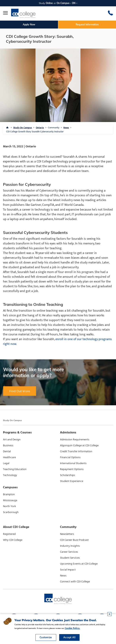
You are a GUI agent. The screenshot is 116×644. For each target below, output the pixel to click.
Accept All (69, 637)
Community (54, 128)
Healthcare (9, 457)
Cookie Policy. (72, 628)
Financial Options (70, 457)
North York (10, 506)
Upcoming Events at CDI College (79, 564)
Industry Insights (70, 546)
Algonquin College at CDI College (79, 446)
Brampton (9, 494)
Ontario (40, 128)
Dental (7, 451)
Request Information (87, 24)
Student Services (70, 558)
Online (49, 3)
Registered (9, 534)
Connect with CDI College (75, 582)
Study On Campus (23, 128)
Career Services (69, 552)
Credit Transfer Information (76, 451)
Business (8, 446)
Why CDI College (13, 540)
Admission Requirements (75, 440)
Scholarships (68, 475)
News (66, 128)
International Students (73, 463)
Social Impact (68, 570)
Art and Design (12, 440)
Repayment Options (72, 469)
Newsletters (67, 534)
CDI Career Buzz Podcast (74, 540)
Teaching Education (15, 469)
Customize (46, 637)
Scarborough (11, 512)
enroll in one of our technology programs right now (57, 342)
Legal (6, 463)
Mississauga (10, 500)
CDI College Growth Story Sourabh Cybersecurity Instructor (35, 132)
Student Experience (72, 481)
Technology (10, 475)
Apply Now (29, 24)
